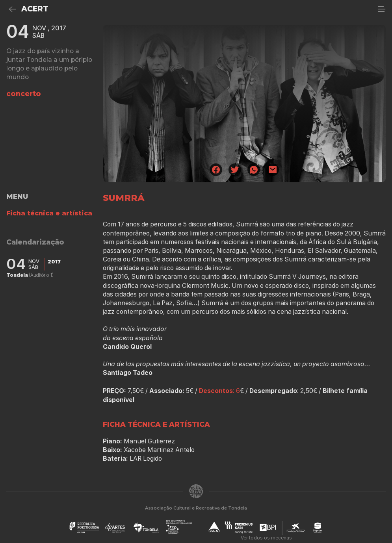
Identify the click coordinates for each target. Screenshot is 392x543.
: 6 (219, 391)
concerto (24, 94)
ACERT (35, 9)
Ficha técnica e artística (49, 213)
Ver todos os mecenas (266, 538)
